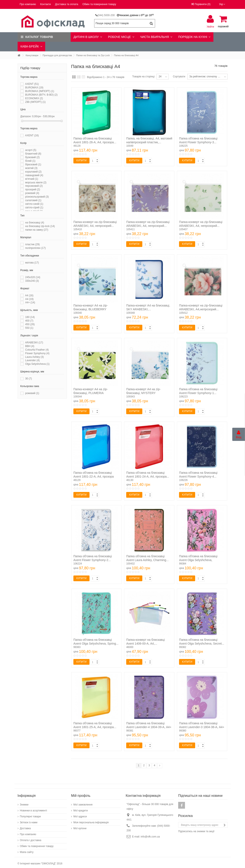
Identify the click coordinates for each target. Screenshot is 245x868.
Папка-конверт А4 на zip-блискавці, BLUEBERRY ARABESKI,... (91, 309)
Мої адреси (80, 814)
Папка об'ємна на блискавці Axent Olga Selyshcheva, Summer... (198, 560)
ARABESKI (34, 343)
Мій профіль (81, 793)
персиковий (34, 186)
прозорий (33, 189)
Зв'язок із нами (29, 820)
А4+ (30, 302)
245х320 (33, 277)
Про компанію (28, 4)
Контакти (46, 4)
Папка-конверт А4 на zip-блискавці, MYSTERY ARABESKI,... (143, 393)
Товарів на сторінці (143, 77)
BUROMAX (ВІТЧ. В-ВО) (41, 95)
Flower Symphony (37, 353)
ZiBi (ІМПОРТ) (35, 102)
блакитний (33, 154)
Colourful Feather (37, 350)
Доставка (25, 826)
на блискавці (35, 223)
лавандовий (34, 175)
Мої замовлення (83, 803)
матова (32, 263)
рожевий (32, 193)
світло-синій (34, 204)
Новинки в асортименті (34, 808)
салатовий (33, 200)
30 (29, 379)
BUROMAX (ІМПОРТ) (40, 91)
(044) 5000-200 (106, 15)
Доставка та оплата (67, 4)
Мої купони (80, 826)
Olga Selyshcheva (37, 364)
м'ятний (32, 179)
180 (30, 317)
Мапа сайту (27, 850)
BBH (30, 346)
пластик (32, 244)
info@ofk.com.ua (150, 835)
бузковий (32, 157)
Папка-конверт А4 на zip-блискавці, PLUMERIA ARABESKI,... (91, 393)
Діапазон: (26, 116)
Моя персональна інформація (91, 820)
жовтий (31, 168)
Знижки (24, 803)
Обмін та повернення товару (99, 4)
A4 (29, 295)
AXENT (32, 84)
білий (30, 161)
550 (29, 328)
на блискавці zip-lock (40, 226)
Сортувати (179, 77)
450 (30, 324)
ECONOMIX (34, 98)
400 (29, 321)
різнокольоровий (37, 197)
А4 (29, 299)
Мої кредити (81, 808)
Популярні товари (30, 814)
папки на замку (37, 230)
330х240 (32, 281)
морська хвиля (36, 183)
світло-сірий (34, 208)
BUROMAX (34, 88)
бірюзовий (33, 164)
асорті (31, 150)
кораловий (33, 172)
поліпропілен (36, 248)
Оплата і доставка (31, 838)
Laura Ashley (34, 357)
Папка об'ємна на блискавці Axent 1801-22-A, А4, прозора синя (94, 476)
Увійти (210, 27)
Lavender (32, 360)
